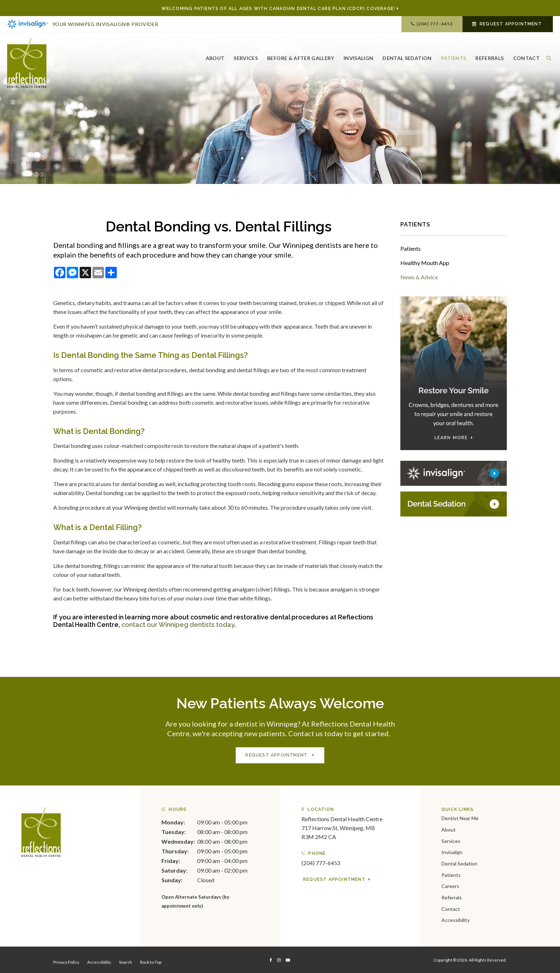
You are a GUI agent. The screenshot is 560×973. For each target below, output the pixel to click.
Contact (526, 56)
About (215, 56)
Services (246, 56)
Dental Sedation (407, 56)
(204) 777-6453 (435, 24)
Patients (454, 56)
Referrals (489, 56)
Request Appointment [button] (511, 24)
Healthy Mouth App (425, 263)
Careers (450, 885)
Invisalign (359, 56)
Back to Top (151, 961)
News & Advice (419, 277)
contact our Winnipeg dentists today (178, 625)
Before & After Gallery (301, 56)
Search (126, 961)
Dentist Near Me (460, 817)
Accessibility (456, 919)
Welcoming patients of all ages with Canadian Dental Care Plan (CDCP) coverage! (278, 9)
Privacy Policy (66, 961)
